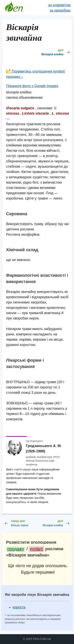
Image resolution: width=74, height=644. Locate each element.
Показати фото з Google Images (32, 86)
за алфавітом (59, 5)
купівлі (36, 549)
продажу (16, 549)
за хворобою (60, 10)
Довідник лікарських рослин (14, 8)
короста (19, 607)
